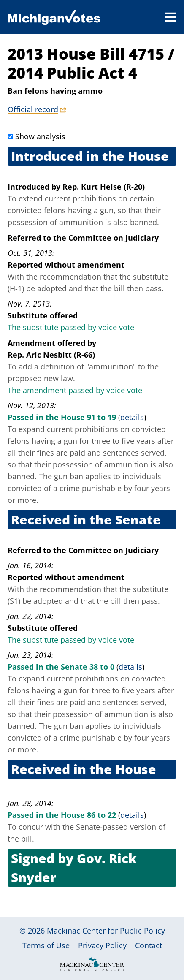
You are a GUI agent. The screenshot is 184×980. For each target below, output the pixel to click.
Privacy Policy (102, 945)
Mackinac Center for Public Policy (106, 931)
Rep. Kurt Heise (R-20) (104, 187)
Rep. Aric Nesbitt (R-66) (51, 355)
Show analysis (40, 136)
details (132, 417)
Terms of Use (46, 945)
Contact (149, 945)
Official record (33, 109)
